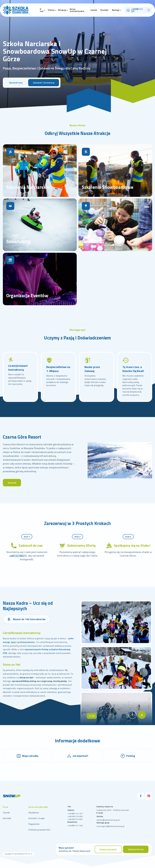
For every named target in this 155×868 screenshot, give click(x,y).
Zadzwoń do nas (136, 849)
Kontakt (104, 10)
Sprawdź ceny (16, 83)
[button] (132, 715)
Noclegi (116, 10)
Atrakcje (62, 10)
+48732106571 (18, 556)
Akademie (34, 813)
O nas (42, 10)
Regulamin (34, 824)
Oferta (51, 10)
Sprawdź (12, 483)
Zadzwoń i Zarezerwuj (44, 83)
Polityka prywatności (39, 830)
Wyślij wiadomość (108, 850)
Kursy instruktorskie (77, 10)
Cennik (94, 10)
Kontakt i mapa (36, 818)
